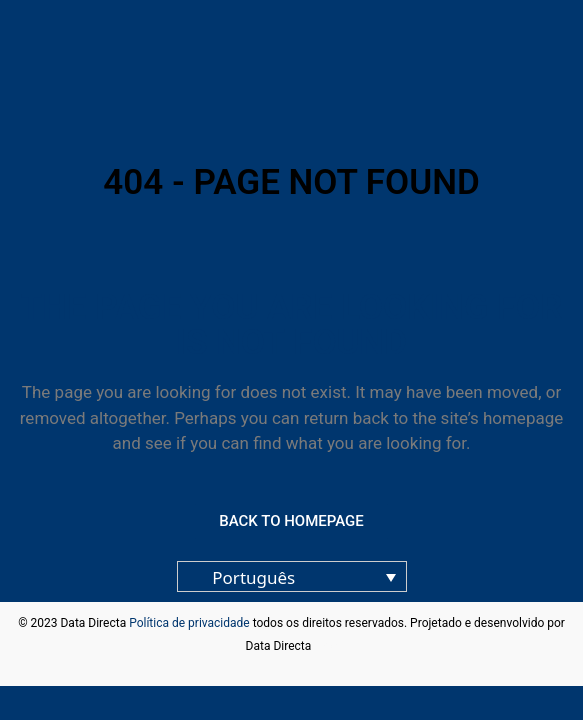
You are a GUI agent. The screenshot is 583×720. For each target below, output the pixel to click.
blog (325, 646)
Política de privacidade (189, 623)
